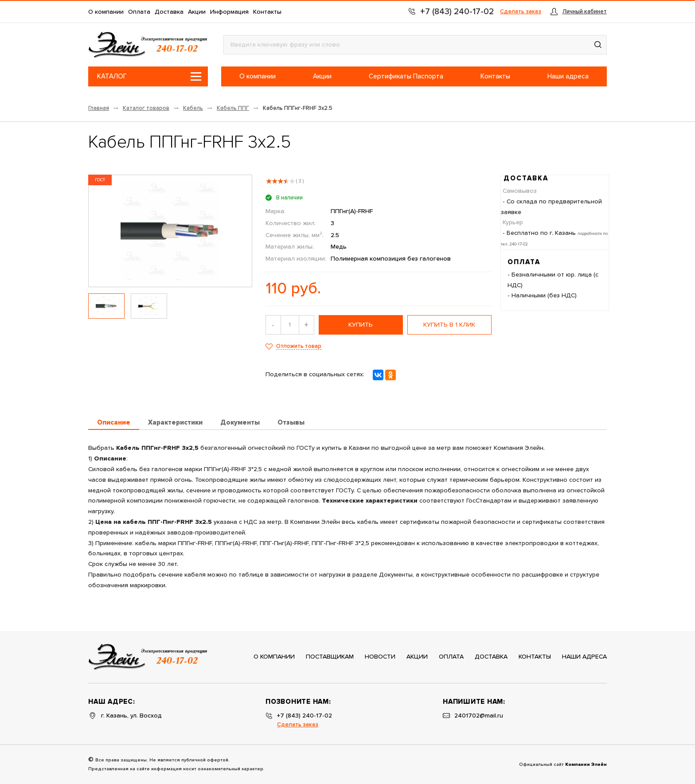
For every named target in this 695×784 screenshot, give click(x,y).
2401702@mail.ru (479, 716)
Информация (229, 12)
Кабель (193, 108)
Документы (240, 423)
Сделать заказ (521, 12)
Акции (197, 12)
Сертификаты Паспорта (406, 76)
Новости (380, 657)
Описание (114, 423)
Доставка (169, 12)
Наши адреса (568, 76)
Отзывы (291, 423)
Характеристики (175, 423)
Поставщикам (330, 657)
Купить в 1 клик (449, 325)
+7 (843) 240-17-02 (305, 716)
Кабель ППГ (233, 108)
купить (361, 325)
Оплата (139, 12)
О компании (106, 12)
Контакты (267, 12)
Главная (99, 108)
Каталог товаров (146, 108)
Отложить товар (299, 346)
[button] (598, 45)
